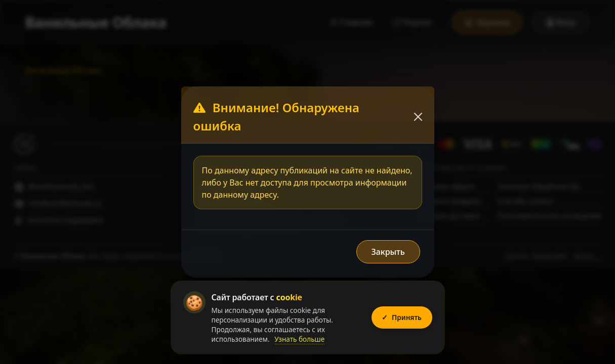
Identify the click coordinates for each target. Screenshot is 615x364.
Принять (401, 317)
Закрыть (388, 252)
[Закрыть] (418, 117)
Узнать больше (299, 339)
